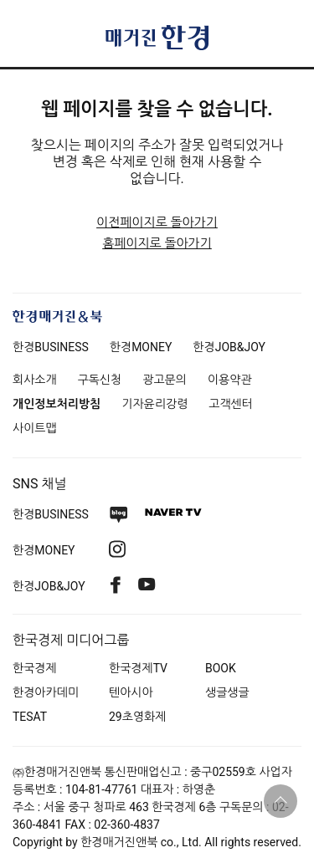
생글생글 (227, 692)
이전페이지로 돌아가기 (157, 222)
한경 (51, 347)
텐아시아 (131, 692)
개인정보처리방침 (57, 404)
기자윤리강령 (154, 404)
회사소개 (35, 380)
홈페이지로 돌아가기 (157, 243)
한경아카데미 (46, 692)
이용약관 (230, 380)
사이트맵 (35, 428)
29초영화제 (137, 717)
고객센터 (231, 404)
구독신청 (100, 380)
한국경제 (35, 668)
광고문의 (165, 380)
